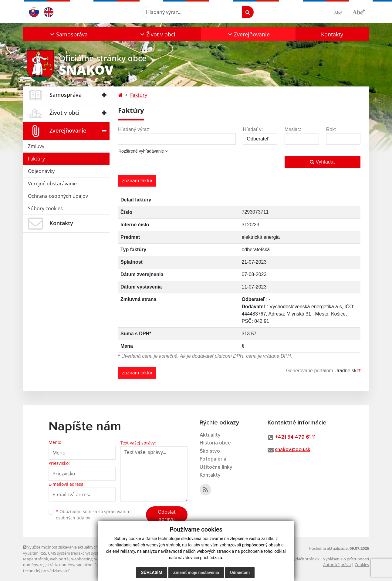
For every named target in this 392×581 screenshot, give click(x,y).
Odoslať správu (167, 515)
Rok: (331, 129)
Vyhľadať (323, 162)
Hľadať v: (253, 129)
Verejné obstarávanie (52, 184)
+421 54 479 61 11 (295, 437)
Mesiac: (293, 129)
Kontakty (332, 34)
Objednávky (41, 171)
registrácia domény (57, 565)
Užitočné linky (216, 467)
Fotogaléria (213, 459)
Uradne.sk (345, 371)
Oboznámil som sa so (93, 515)
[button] (68, 34)
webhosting (82, 559)
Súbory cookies (45, 208)
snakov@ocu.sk (293, 450)
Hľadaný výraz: (134, 129)
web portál (60, 559)
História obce (215, 443)
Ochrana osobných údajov (58, 196)
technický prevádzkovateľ (46, 571)
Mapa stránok (36, 559)
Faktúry (36, 159)
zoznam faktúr (137, 181)
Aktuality (210, 435)
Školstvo (210, 451)
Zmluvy (36, 146)
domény (30, 565)
